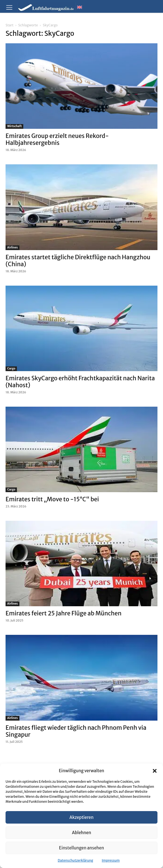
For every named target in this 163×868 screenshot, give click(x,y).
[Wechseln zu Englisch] (80, 7)
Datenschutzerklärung (75, 860)
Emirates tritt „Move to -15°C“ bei (52, 499)
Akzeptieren (82, 817)
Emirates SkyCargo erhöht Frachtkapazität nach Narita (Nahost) (80, 382)
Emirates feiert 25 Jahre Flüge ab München (63, 613)
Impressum (111, 860)
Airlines (12, 247)
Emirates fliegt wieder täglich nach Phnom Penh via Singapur (76, 731)
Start (9, 25)
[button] (155, 771)
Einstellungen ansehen (81, 848)
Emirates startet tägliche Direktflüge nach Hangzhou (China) (78, 261)
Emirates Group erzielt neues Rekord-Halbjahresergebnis (57, 139)
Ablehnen (81, 833)
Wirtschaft (14, 126)
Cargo (11, 368)
